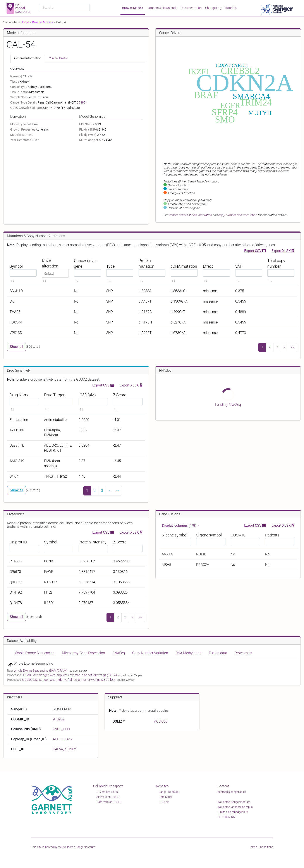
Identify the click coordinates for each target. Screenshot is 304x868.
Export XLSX (283, 250)
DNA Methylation (188, 653)
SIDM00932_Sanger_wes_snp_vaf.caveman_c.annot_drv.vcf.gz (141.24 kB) (72, 675)
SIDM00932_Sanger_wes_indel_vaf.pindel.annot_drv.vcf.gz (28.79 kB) (69, 680)
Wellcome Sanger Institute (79, 847)
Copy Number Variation (150, 653)
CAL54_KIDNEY (64, 749)
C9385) (82, 102)
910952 (59, 719)
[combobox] (64, 8)
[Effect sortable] (216, 270)
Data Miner (165, 797)
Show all (16, 347)
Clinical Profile (58, 58)
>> (292, 347)
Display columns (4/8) (179, 525)
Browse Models (133, 8)
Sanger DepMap (169, 792)
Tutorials (231, 8)
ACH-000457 (63, 739)
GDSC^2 (164, 802)
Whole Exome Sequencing (35, 653)
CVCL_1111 (62, 729)
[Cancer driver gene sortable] (88, 270)
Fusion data (218, 653)
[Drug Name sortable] (24, 402)
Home (25, 22)
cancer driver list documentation (190, 215)
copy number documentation (238, 215)
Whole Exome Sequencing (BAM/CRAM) (41, 671)
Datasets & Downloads (162, 8)
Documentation (191, 8)
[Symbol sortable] (23, 270)
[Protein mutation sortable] (152, 270)
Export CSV (255, 250)
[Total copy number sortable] (281, 270)
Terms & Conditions (261, 847)
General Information (28, 58)
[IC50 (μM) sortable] (93, 402)
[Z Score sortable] (128, 402)
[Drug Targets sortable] (59, 402)
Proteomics (243, 653)
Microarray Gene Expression (83, 653)
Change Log (213, 8)
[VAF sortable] (249, 270)
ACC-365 (161, 721)
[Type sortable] (120, 270)
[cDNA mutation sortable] (184, 270)
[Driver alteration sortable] (55, 270)
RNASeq (119, 653)
